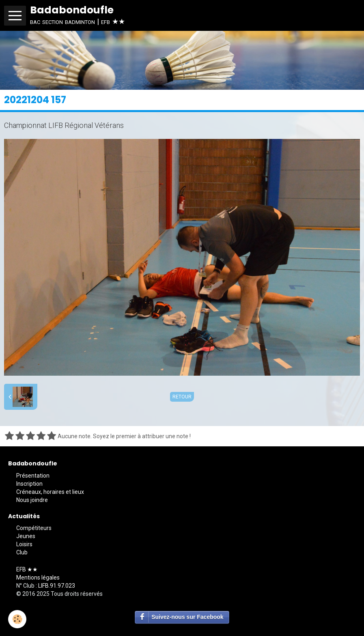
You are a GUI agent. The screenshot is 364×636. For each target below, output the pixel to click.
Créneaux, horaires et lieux (50, 492)
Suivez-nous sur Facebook (187, 617)
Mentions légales (38, 578)
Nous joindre (32, 500)
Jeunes (26, 536)
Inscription (29, 484)
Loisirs (24, 544)
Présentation (33, 476)
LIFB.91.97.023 (57, 586)
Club (22, 552)
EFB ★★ (27, 569)
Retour (182, 397)
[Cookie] (17, 619)
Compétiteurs (34, 528)
